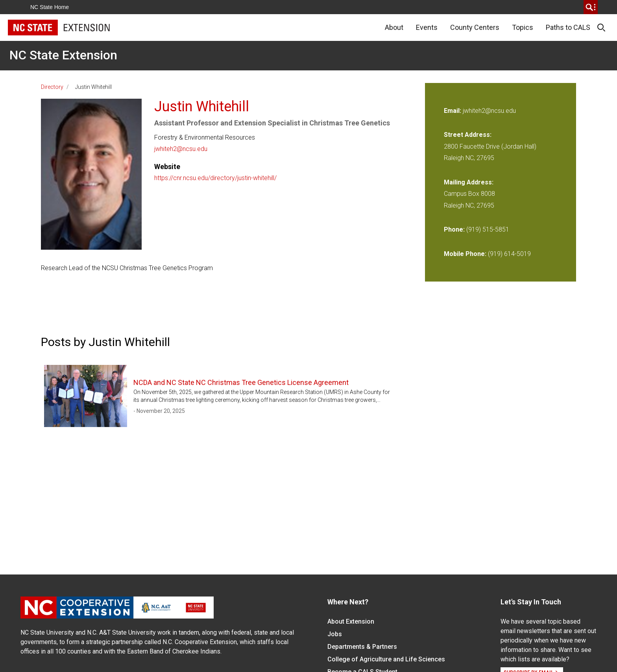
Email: (453, 111)
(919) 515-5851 (488, 229)
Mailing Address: (469, 182)
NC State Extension (63, 55)
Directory (52, 87)
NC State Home (50, 7)
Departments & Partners (362, 647)
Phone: (454, 229)
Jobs (335, 634)
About (394, 27)
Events (427, 27)
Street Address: (468, 135)
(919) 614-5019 (509, 254)
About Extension (351, 621)
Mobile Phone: (465, 254)
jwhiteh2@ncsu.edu (181, 149)
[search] (591, 7)
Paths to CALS (568, 27)
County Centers (475, 27)
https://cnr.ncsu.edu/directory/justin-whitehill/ (215, 178)
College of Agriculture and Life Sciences (386, 659)
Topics (523, 27)
